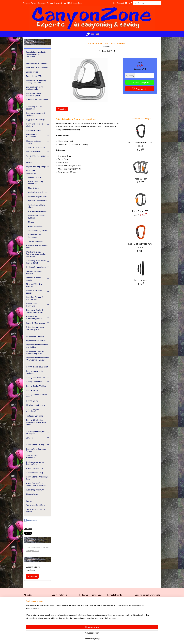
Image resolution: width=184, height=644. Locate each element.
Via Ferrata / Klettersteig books (38, 317)
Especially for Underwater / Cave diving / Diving (37, 359)
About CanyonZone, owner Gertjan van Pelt (36, 484)
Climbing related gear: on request (38, 432)
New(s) (59, 3)
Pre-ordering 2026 (34, 76)
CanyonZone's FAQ (34, 472)
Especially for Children (36, 340)
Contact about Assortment (32, 456)
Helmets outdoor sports (38, 142)
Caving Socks (32, 390)
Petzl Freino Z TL (141, 211)
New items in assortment (37, 68)
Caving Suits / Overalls (38, 377)
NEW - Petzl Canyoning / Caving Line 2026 (37, 81)
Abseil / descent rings (37, 211)
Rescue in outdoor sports (38, 292)
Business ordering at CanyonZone (35, 463)
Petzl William (141, 179)
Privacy (29, 501)
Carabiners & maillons (38, 147)
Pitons (31, 222)
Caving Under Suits (38, 382)
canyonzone (30, 520)
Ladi (82, 615)
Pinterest (28, 529)
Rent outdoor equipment (37, 63)
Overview (62, 109)
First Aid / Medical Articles (38, 285)
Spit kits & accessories (38, 201)
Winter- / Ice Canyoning (38, 305)
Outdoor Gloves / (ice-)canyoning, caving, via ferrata (36, 254)
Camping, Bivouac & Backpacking (38, 298)
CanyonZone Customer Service (38, 450)
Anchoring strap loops (38, 192)
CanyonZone (37, 600)
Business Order (29, 3)
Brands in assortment (116, 612)
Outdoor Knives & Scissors (34, 272)
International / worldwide (145, 604)
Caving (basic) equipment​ (90, 609)
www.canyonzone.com (63, 608)
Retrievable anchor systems (36, 217)
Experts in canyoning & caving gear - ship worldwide (36, 54)
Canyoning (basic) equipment (34, 108)
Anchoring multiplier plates (37, 206)
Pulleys (38, 162)
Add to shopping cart (140, 82)
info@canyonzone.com (62, 605)
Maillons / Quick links (37, 196)
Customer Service (46, 3)
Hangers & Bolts (39, 177)
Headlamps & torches (38, 405)
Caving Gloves (32, 401)
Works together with (35, 490)
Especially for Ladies (35, 336)
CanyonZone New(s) (38, 445)
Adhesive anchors (36, 226)
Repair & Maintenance (38, 323)
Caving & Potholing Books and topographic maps (38, 422)
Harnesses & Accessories (38, 135)
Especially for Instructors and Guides (37, 346)
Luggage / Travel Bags (36, 119)
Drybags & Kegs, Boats (38, 267)
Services (38, 438)
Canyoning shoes (38, 130)
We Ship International (73, 3)
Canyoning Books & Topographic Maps (38, 311)
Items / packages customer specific (34, 94)
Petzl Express (141, 280)
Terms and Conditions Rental (38, 510)
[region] (75, 633)
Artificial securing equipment (36, 182)
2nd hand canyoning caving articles (35, 88)
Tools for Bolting (39, 241)
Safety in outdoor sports (38, 279)
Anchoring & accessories (38, 172)
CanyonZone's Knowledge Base (37, 478)
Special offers (32, 72)
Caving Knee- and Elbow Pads (37, 395)
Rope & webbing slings (38, 166)
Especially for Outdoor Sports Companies (36, 352)
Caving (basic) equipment (37, 367)
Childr (90, 615)
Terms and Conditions (35, 505)
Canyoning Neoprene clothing (38, 125)
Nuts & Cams (34, 188)
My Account (120, 3)
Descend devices (38, 151)
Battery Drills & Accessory (35, 236)
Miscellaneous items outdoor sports (35, 328)
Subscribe (32, 576)
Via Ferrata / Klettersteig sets (37, 246)
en (93, 615)
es (84, 615)
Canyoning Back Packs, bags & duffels (38, 262)
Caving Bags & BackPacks (38, 410)
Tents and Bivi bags (34, 416)
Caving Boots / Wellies (36, 386)
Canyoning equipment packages (38, 114)
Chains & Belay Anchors (38, 230)
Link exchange (32, 494)
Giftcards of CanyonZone (37, 100)
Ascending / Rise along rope (38, 157)
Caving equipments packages (38, 372)
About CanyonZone (38, 468)
